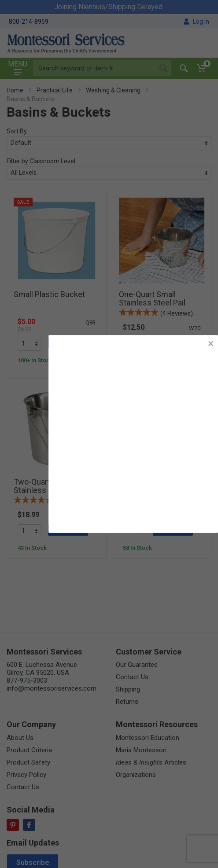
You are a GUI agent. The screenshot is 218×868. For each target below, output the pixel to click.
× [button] (211, 344)
